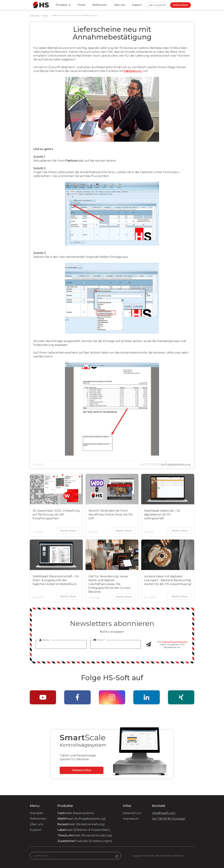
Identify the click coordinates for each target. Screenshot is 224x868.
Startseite (35, 15)
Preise (82, 5)
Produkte (85, 841)
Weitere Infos (82, 770)
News (45, 15)
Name (44, 640)
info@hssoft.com (164, 813)
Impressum (131, 819)
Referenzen (100, 5)
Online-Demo (181, 5)
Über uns (119, 5)
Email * (99, 640)
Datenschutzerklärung (174, 642)
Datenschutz (132, 813)
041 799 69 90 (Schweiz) (169, 819)
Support (36, 830)
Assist (133, 71)
